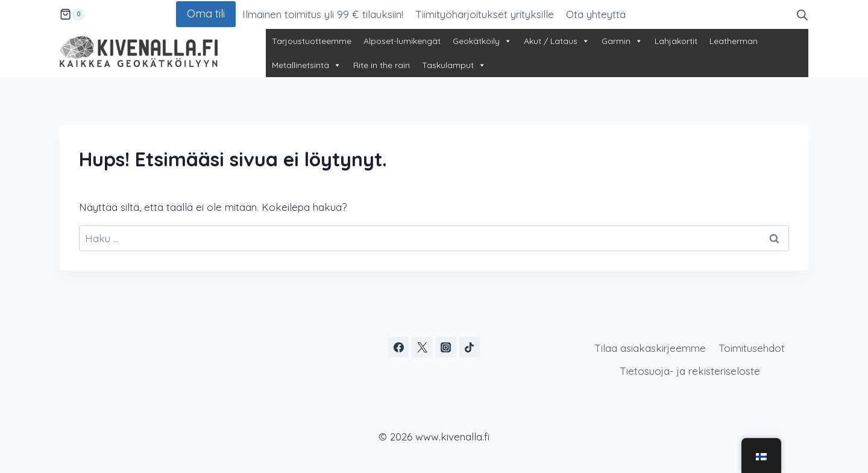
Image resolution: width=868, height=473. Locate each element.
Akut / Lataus (557, 41)
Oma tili (206, 14)
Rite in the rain (382, 65)
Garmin (622, 41)
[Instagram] (446, 347)
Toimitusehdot (752, 348)
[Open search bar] (802, 14)
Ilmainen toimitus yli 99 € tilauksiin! (323, 14)
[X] (422, 347)
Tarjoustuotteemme (312, 41)
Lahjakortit (676, 41)
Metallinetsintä (307, 65)
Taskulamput (454, 65)
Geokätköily (482, 41)
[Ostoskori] (72, 14)
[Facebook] (398, 347)
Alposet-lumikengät (402, 41)
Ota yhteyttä (596, 14)
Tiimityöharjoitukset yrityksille (485, 14)
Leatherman (734, 41)
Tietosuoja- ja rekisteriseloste (690, 371)
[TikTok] (470, 347)
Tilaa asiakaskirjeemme (650, 348)
